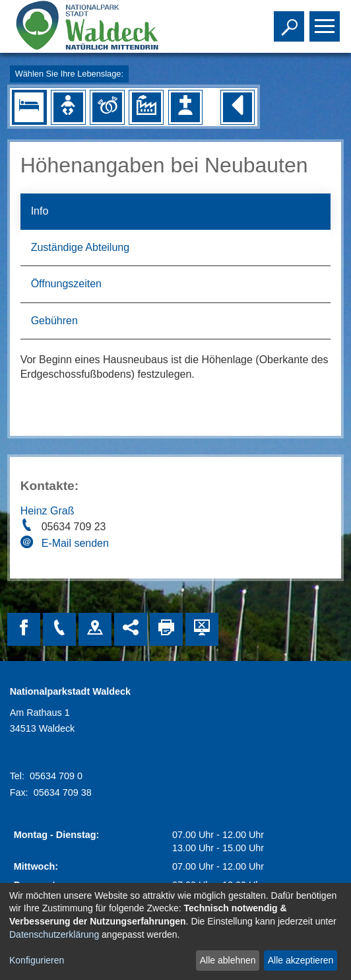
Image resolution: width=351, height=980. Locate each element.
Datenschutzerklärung (54, 934)
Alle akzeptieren (301, 960)
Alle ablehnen (228, 960)
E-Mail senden (75, 543)
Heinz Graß (48, 511)
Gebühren (54, 321)
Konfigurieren (37, 960)
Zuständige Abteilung (80, 247)
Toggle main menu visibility (326, 20)
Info (40, 211)
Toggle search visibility (291, 20)
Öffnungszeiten (66, 284)
